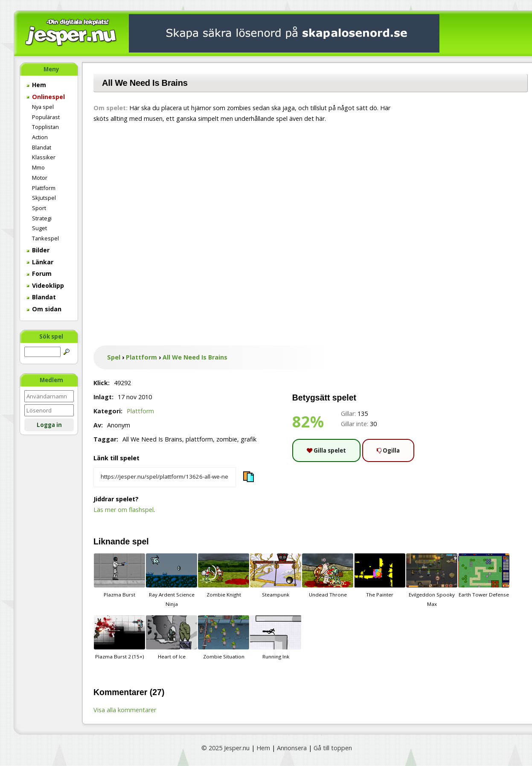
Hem (36, 85)
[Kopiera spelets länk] (165, 477)
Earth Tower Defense (484, 576)
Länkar (40, 262)
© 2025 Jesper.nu (225, 748)
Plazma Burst (119, 576)
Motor (40, 178)
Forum (39, 273)
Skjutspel (44, 198)
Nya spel (43, 107)
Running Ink (276, 637)
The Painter (380, 576)
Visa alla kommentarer (125, 710)
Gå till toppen (333, 748)
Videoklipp (45, 285)
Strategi (42, 218)
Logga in (49, 425)
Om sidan (44, 309)
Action (40, 137)
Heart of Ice (172, 637)
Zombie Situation (224, 637)
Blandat (42, 147)
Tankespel (45, 238)
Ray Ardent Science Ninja (172, 580)
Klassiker (44, 157)
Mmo (38, 167)
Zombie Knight (224, 576)
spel (141, 541)
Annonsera (292, 748)
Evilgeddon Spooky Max (432, 580)
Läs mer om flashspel (124, 510)
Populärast (46, 117)
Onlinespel (46, 97)
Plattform (44, 188)
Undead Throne (328, 576)
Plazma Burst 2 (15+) (119, 637)
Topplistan (45, 127)
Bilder (38, 250)
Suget (39, 228)
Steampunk (276, 576)
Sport (39, 208)
